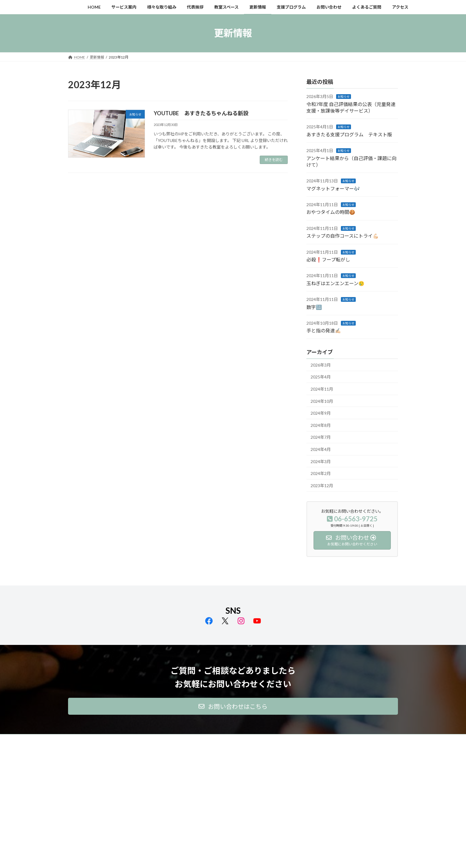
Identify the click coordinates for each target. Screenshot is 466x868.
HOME (79, 740)
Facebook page (346, 781)
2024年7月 (321, 437)
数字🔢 (314, 307)
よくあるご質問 (332, 740)
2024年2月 (321, 473)
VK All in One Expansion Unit (271, 857)
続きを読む (274, 160)
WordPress (201, 857)
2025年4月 (321, 377)
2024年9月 (321, 413)
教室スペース (202, 740)
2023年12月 (322, 485)
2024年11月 (322, 389)
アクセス (363, 740)
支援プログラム (262, 740)
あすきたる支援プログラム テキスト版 (349, 134)
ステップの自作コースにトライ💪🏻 (343, 236)
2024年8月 (321, 425)
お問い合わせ (297, 740)
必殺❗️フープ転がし (328, 259)
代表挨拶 (173, 740)
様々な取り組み (142, 740)
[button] (233, 706)
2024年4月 (321, 449)
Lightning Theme (232, 857)
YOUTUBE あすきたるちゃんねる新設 (201, 113)
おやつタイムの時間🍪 (331, 212)
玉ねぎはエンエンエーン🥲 (335, 283)
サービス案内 (107, 740)
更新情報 (231, 740)
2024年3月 (321, 461)
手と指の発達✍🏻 (324, 330)
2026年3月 (321, 365)
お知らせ (344, 97)
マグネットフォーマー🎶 (333, 188)
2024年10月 (322, 401)
